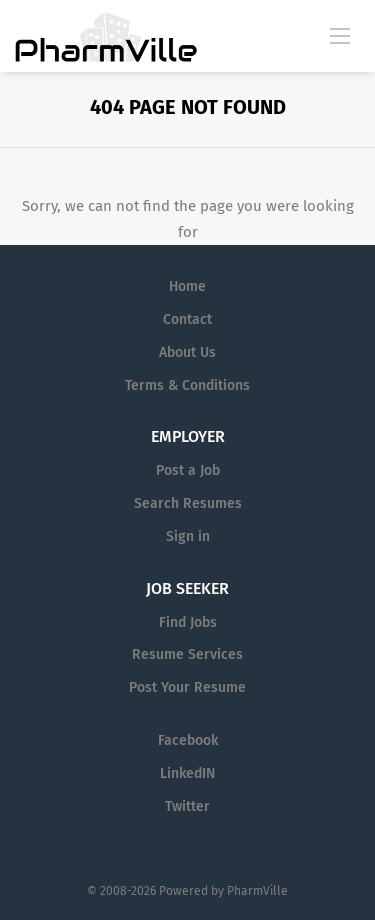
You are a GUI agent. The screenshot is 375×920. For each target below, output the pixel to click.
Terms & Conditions (187, 385)
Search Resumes (188, 503)
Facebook (188, 740)
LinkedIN (187, 773)
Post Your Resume (187, 687)
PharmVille (257, 891)
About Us (187, 352)
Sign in (188, 536)
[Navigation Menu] (340, 35)
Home (187, 286)
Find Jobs (188, 622)
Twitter (187, 806)
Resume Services (187, 654)
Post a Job (188, 470)
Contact (187, 319)
